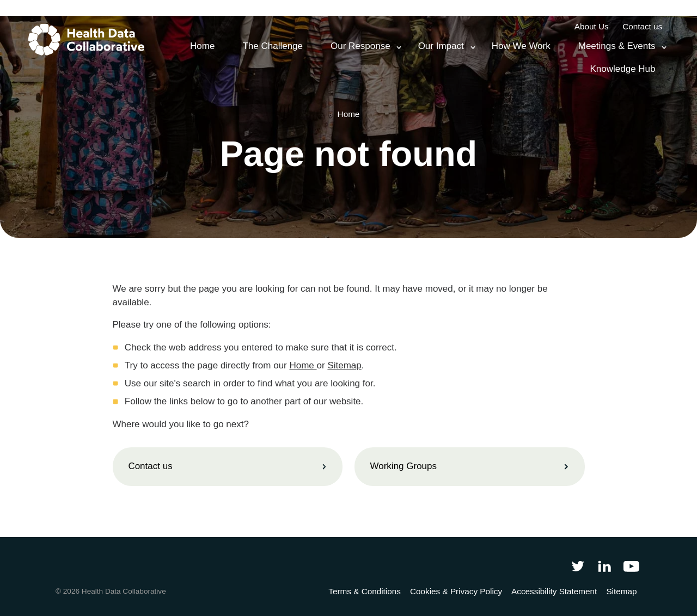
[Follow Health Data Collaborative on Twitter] (577, 566)
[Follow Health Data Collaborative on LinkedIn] (604, 566)
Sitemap (344, 365)
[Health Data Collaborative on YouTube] (631, 566)
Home (301, 365)
